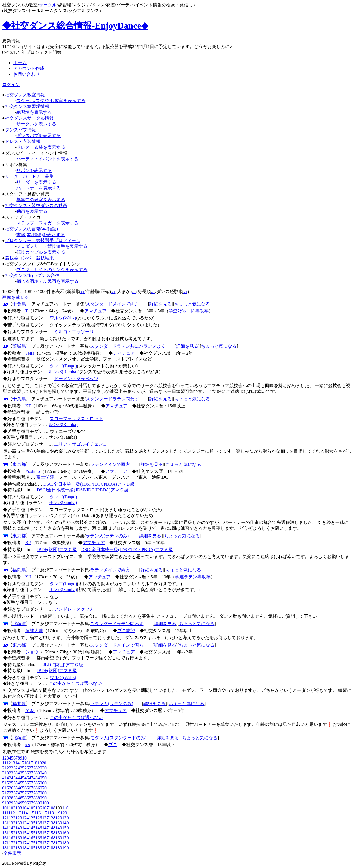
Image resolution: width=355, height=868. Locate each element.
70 (44, 788)
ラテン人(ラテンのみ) (107, 536)
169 (59, 838)
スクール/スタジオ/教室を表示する (51, 101)
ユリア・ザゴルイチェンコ (81, 444)
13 (13, 763)
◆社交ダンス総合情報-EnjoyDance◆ (75, 26)
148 (52, 828)
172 (12, 843)
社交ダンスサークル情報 (29, 118)
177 (45, 843)
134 (25, 823)
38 (35, 773)
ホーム (20, 63)
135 (32, 823)
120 (64, 813)
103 (19, 808)
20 (44, 763)
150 (65, 828)
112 (12, 813)
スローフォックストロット (76, 419)
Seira (30, 353)
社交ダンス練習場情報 (27, 106)
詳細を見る (161, 304)
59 (40, 783)
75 (22, 793)
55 (22, 783)
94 (18, 803)
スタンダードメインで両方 (112, 304)
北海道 (19, 624)
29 (40, 768)
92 (9, 803)
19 (40, 763)
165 (32, 838)
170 (65, 838)
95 (22, 803)
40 (44, 773)
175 (32, 843)
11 (4, 763)
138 (52, 823)
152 (12, 833)
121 (5, 818)
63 (13, 788)
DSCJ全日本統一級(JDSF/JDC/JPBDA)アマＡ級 (127, 550)
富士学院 (45, 477)
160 (65, 833)
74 (18, 793)
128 (52, 818)
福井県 (19, 704)
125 (32, 818)
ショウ (32, 652)
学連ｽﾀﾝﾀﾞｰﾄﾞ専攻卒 (189, 311)
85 (22, 798)
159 (59, 833)
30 (44, 768)
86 (27, 798)
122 (12, 818)
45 (22, 778)
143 (19, 828)
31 (4, 773)
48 (35, 778)
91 (4, 803)
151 (5, 833)
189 (59, 848)
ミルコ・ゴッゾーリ (74, 332)
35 (22, 773)
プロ (113, 745)
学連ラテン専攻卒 (193, 577)
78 (35, 793)
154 (25, 833)
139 (59, 823)
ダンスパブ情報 (21, 130)
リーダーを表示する (36, 182)
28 (35, 768)
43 (13, 778)
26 (27, 768)
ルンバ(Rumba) (63, 372)
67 (31, 788)
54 (18, 783)
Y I (29, 577)
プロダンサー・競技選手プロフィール (43, 240)
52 (9, 783)
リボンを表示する (34, 171)
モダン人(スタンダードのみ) (118, 738)
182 (12, 848)
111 (5, 813)
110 (65, 808)
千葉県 (19, 304)
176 (39, 843)
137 (45, 823)
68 (35, 788)
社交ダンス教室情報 (25, 95)
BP (28, 543)
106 (39, 808)
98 (35, 803)
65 (22, 788)
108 (52, 808)
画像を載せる (16, 297)
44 (18, 778)
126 (39, 818)
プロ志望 (126, 631)
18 (35, 763)
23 (13, 768)
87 (31, 798)
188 (52, 848)
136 (39, 823)
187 (45, 848)
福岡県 (19, 570)
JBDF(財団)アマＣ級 (57, 550)
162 (12, 838)
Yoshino (33, 471)
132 (12, 823)
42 (9, 778)
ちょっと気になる (192, 304)
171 (5, 843)
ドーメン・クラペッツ (76, 379)
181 (5, 848)
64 (18, 788)
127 (45, 818)
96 (27, 803)
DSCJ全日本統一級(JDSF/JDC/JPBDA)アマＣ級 (83, 490)
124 (25, 818)
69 (40, 788)
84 (18, 798)
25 (22, 768)
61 (4, 788)
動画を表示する (32, 211)
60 (44, 783)
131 (5, 823)
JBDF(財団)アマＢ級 (57, 671)
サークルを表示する (36, 124)
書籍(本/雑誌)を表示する (41, 235)
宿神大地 (34, 631)
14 (17, 763)
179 (59, 843)
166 (39, 838)
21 (4, 768)
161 (5, 838)
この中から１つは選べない (75, 683)
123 (19, 818)
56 (27, 783)
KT (28, 406)
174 (25, 843)
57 (31, 783)
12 (9, 763)
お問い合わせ (27, 74)
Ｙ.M (30, 711)
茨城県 (19, 346)
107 (45, 808)
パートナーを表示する (39, 188)
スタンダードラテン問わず (112, 399)
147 (45, 828)
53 (13, 783)
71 (4, 793)
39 (40, 773)
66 (27, 788)
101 (5, 808)
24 (18, 768)
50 (44, 778)
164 (25, 838)
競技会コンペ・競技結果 (29, 258)
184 (25, 848)
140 (65, 823)
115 (31, 813)
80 (44, 793)
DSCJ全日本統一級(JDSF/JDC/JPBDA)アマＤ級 (89, 484)
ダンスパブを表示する (39, 136)
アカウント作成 (29, 68)
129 (59, 818)
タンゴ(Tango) (63, 366)
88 (35, 798)
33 (13, 773)
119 (57, 813)
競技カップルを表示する (41, 252)
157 (45, 833)
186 (39, 848)
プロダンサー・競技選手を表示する (52, 246)
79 (40, 793)
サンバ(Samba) (63, 503)
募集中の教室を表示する (41, 200)
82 (9, 798)
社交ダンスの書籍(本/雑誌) (31, 229)
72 (9, 793)
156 (39, 833)
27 (31, 768)
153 (19, 833)
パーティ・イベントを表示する (47, 159)
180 (65, 843)
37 (31, 773)
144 (25, 828)
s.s (27, 745)
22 (9, 768)
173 (19, 843)
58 (35, 783)
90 (44, 798)
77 (31, 793)
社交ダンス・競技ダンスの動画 (36, 205)
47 (31, 778)
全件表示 (12, 853)
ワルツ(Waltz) (63, 318)
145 (32, 828)
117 (44, 813)
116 (38, 813)
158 (52, 833)
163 (19, 838)
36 (27, 773)
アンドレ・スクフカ (74, 609)
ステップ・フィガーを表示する (47, 223)
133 (19, 823)
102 (12, 808)
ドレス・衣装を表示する (41, 147)
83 (13, 798)
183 (19, 848)
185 (32, 848)
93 (13, 803)
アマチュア (95, 311)
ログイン (11, 84)
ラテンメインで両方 (110, 464)
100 (45, 803)
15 (22, 763)
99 (40, 803)
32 (9, 773)
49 (40, 778)
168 (52, 838)
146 (39, 828)
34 (18, 773)
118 (51, 813)
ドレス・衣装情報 (23, 141)
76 (27, 793)
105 (32, 808)
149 (59, 828)
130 (65, 818)
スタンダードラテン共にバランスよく (128, 346)
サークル (48, 5)
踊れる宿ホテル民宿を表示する (47, 281)
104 (25, 808)
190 (65, 848)
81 (4, 798)
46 (27, 778)
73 (13, 793)
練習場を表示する (34, 112)
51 (4, 783)
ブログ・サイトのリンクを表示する (52, 270)
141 (5, 828)
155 (32, 833)
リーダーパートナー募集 (29, 176)
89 (40, 798)
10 (24, 758)
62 (9, 788)
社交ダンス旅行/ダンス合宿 (32, 275)
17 (31, 763)
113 (18, 813)
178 (52, 843)
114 (25, 813)
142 (12, 828)
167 (45, 838)
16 (26, 763)
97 (31, 803)
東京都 (19, 464)
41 (4, 778)
